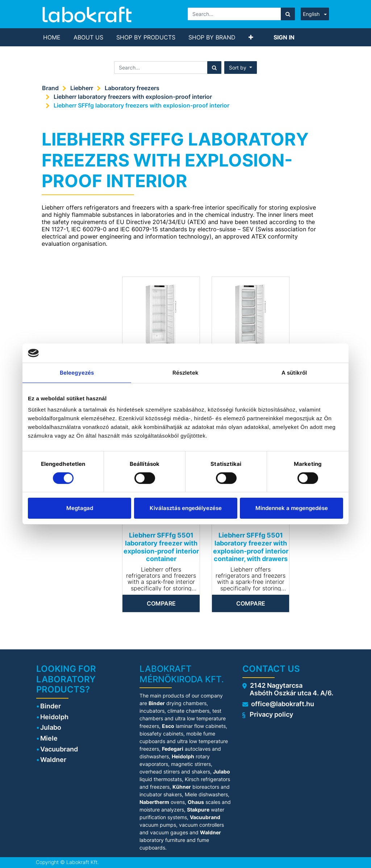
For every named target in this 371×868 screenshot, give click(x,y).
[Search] (288, 14)
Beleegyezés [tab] (77, 372)
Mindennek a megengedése (292, 508)
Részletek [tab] (186, 372)
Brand (50, 88)
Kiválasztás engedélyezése (186, 508)
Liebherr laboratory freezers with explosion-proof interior (133, 97)
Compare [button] (161, 603)
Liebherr (82, 88)
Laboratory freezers (132, 88)
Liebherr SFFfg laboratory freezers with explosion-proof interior (141, 105)
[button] (251, 37)
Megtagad (80, 508)
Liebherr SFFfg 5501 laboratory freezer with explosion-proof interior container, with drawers (251, 547)
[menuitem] (52, 37)
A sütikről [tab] (294, 372)
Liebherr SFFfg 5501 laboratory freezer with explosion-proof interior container (161, 547)
